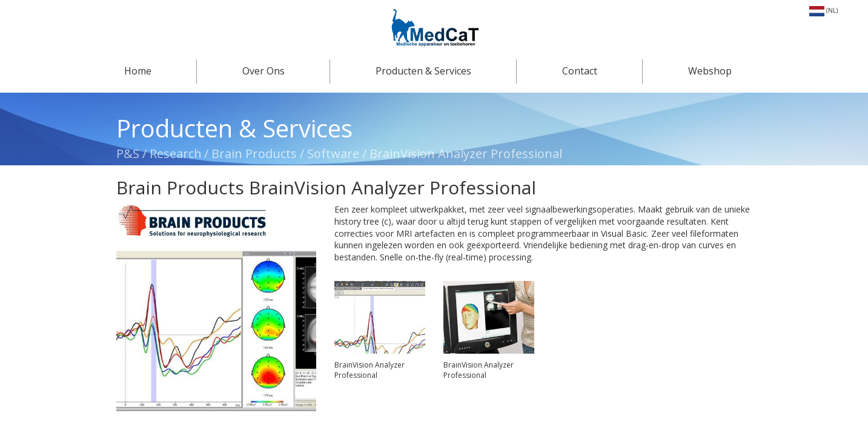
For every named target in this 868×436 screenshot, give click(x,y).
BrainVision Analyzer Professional (466, 154)
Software (333, 154)
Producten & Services (423, 71)
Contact (580, 71)
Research (176, 154)
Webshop (710, 71)
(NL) (823, 10)
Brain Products (254, 154)
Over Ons (263, 71)
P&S (129, 154)
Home (138, 71)
